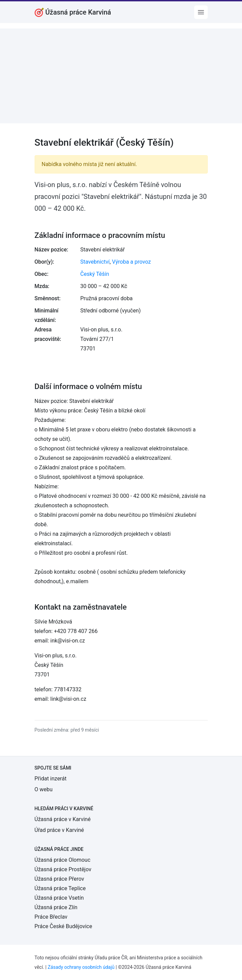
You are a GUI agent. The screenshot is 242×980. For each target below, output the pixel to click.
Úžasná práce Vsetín (59, 898)
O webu (44, 789)
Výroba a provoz (131, 262)
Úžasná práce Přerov (59, 879)
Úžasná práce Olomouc (63, 860)
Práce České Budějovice (63, 926)
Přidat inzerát (51, 779)
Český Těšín (95, 274)
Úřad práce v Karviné (59, 830)
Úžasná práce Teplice (60, 888)
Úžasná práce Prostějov (63, 869)
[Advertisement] (121, 76)
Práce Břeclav (51, 917)
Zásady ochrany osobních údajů (81, 967)
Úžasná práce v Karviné (63, 819)
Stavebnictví (95, 262)
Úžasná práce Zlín (56, 907)
